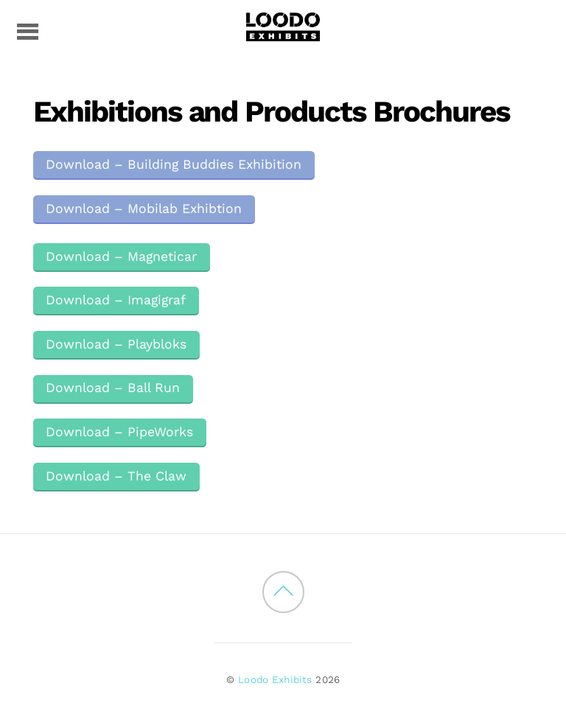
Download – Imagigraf (116, 300)
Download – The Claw (116, 476)
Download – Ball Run (113, 388)
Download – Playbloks (116, 344)
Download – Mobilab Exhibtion (144, 209)
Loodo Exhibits (275, 680)
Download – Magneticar (121, 256)
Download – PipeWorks (119, 432)
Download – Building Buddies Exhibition (174, 164)
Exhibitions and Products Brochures (271, 112)
